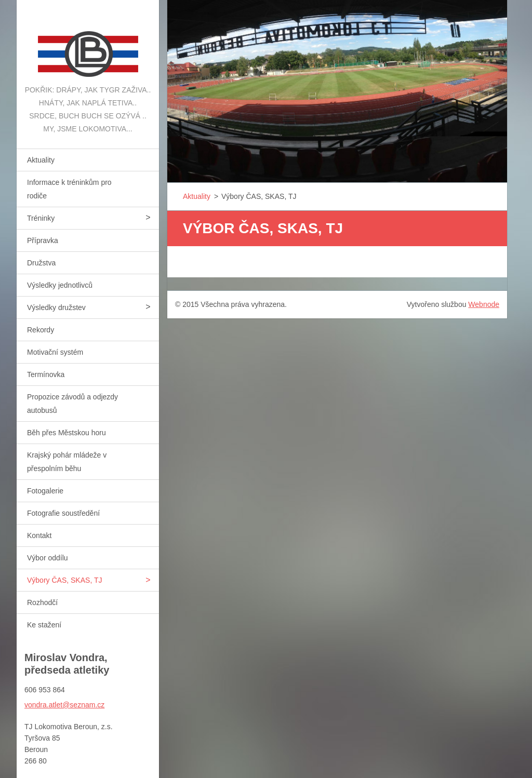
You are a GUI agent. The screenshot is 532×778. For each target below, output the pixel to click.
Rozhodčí (42, 602)
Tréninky (41, 218)
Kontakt (39, 535)
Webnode (484, 304)
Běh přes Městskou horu (66, 433)
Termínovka (46, 374)
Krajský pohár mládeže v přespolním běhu (67, 462)
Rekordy (41, 330)
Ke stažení (44, 625)
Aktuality (41, 160)
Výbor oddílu (48, 558)
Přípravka (43, 240)
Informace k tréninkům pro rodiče (69, 189)
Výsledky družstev (56, 307)
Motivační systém (55, 352)
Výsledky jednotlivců (60, 285)
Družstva (41, 263)
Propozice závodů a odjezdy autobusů (72, 404)
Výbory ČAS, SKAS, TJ (64, 580)
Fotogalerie (45, 491)
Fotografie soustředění (63, 513)
